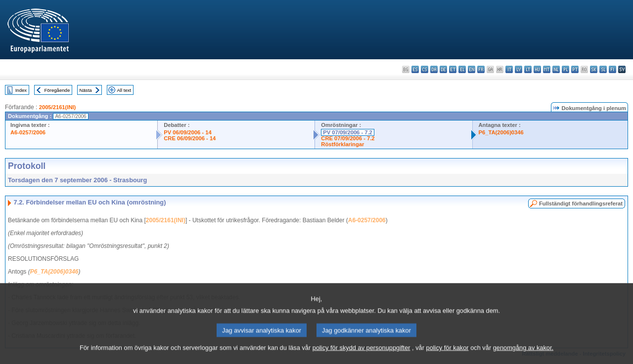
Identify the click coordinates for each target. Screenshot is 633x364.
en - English (472, 69)
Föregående (57, 90)
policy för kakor (448, 357)
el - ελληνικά (462, 69)
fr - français (481, 69)
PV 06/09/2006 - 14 (187, 132)
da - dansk (434, 69)
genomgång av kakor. (523, 357)
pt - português (575, 69)
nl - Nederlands (556, 69)
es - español (415, 69)
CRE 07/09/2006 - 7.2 (348, 138)
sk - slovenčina (594, 69)
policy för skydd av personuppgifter (362, 357)
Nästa (86, 90)
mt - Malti (547, 69)
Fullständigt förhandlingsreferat (581, 203)
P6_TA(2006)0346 (501, 132)
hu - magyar (537, 69)
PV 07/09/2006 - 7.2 (348, 132)
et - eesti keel (453, 69)
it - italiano (509, 69)
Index (21, 90)
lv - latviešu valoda (519, 69)
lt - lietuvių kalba (528, 69)
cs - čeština (425, 69)
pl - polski (565, 69)
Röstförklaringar (342, 144)
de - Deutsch (443, 69)
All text (124, 90)
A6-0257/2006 (28, 132)
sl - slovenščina (603, 69)
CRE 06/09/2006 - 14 (190, 138)
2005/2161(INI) (58, 107)
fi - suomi (612, 69)
